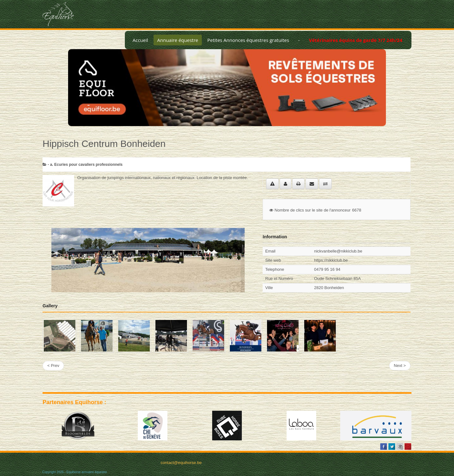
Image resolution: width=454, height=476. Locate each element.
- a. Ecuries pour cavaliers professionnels (85, 165)
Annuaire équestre (178, 40)
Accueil (140, 40)
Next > (400, 366)
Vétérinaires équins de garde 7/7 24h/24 (356, 40)
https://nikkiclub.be (331, 260)
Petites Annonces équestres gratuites (248, 40)
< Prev (53, 366)
